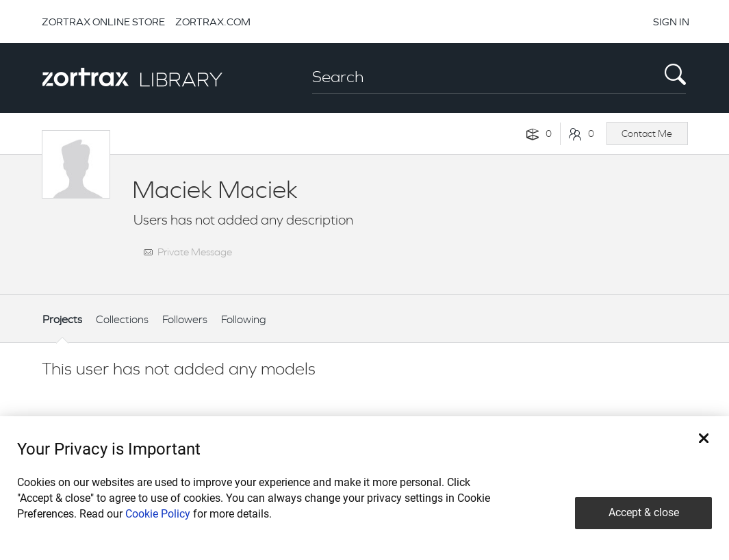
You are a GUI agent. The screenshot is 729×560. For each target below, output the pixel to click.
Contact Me (647, 133)
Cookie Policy (158, 514)
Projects (62, 319)
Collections (122, 319)
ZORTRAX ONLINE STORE (103, 22)
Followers (185, 319)
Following (244, 319)
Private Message (195, 252)
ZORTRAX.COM (213, 22)
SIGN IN (671, 22)
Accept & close (644, 512)
